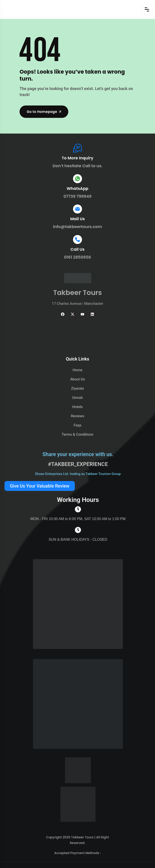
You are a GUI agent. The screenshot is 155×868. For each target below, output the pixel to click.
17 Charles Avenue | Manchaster (78, 304)
